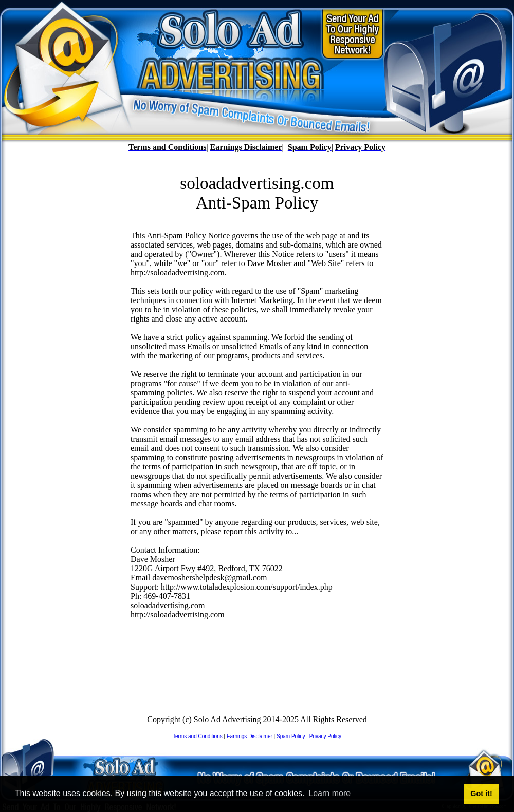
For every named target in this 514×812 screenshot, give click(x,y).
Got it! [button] (481, 794)
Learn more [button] (329, 793)
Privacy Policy (325, 736)
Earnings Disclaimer (250, 736)
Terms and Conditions (198, 736)
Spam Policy (291, 736)
